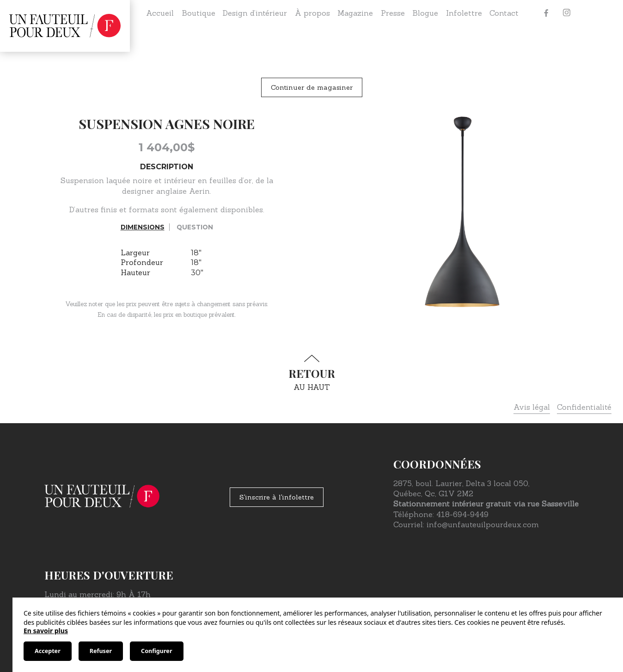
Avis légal (532, 407)
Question (195, 227)
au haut (311, 373)
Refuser (101, 651)
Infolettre (464, 13)
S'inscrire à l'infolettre (277, 497)
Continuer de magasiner (312, 87)
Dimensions (143, 227)
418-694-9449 (462, 514)
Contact (504, 13)
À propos (312, 13)
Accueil (160, 13)
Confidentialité (584, 407)
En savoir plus (46, 631)
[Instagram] (567, 13)
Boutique (199, 13)
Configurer (156, 651)
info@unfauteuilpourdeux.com (483, 524)
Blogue (425, 13)
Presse (393, 13)
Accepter (48, 651)
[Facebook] (546, 13)
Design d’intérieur (255, 13)
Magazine (355, 13)
